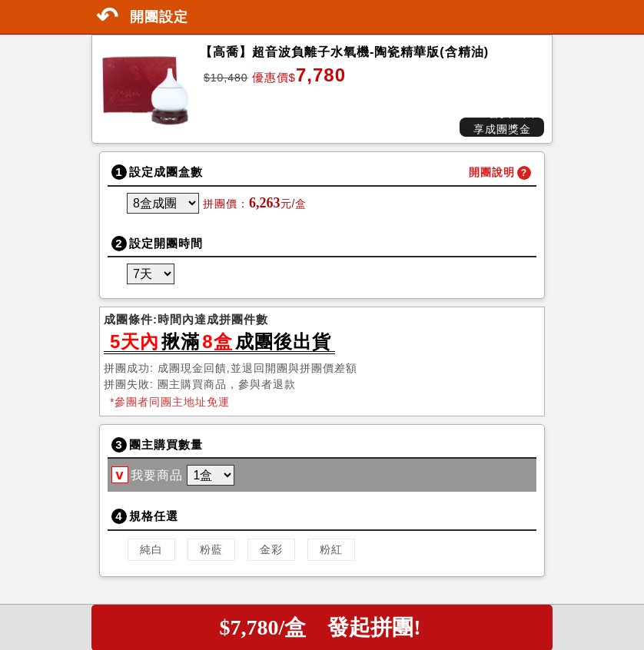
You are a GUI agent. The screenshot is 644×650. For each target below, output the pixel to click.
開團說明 (492, 172)
